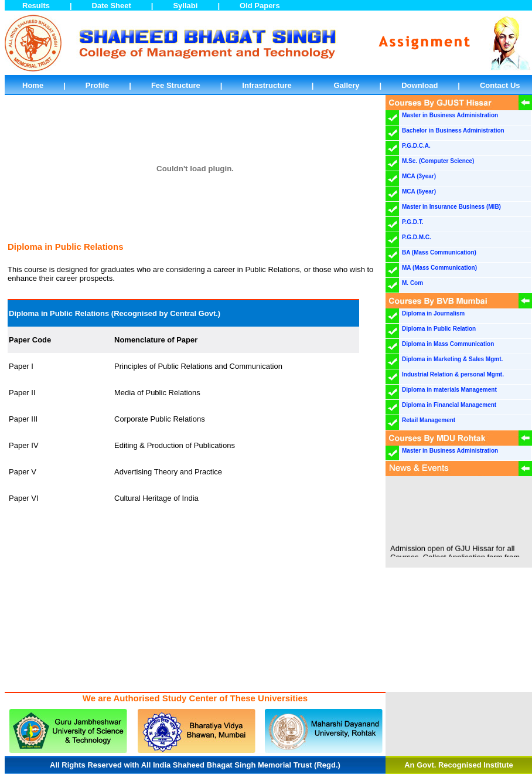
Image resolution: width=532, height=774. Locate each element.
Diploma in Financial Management (449, 405)
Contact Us (500, 85)
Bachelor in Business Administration (453, 130)
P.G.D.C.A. (416, 146)
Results (36, 6)
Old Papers (260, 6)
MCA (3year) (419, 176)
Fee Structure (176, 85)
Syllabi (185, 6)
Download (420, 85)
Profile (97, 85)
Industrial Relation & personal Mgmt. (453, 374)
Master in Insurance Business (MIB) (451, 207)
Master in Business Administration (450, 115)
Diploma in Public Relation (439, 329)
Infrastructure (267, 85)
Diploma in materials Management (449, 390)
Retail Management (429, 420)
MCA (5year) (419, 191)
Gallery (347, 85)
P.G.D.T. (413, 222)
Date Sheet (112, 6)
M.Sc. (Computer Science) (438, 161)
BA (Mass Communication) (439, 252)
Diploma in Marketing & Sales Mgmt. (452, 359)
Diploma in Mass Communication (448, 344)
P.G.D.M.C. (417, 237)
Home (33, 85)
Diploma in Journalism (433, 313)
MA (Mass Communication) (439, 268)
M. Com (412, 283)
